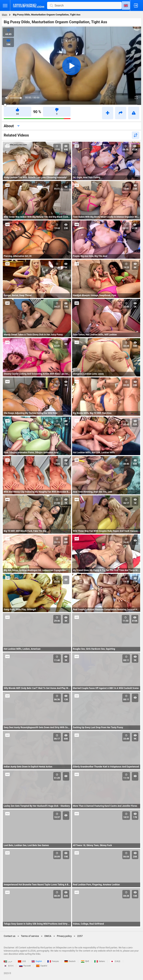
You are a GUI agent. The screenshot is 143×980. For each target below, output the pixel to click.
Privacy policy (64, 936)
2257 (80, 936)
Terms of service (30, 936)
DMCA (48, 936)
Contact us (10, 936)
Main (5, 15)
